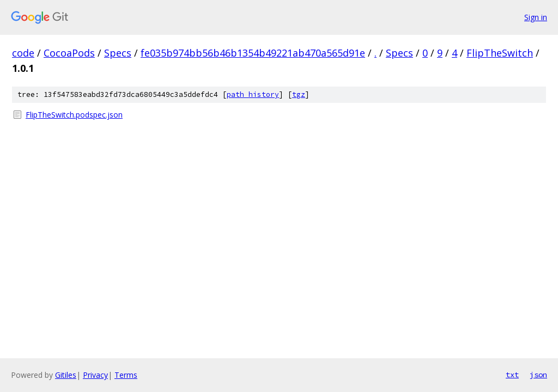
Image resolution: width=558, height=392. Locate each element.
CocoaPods (69, 53)
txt (512, 375)
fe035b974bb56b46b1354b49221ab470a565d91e (253, 53)
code (23, 53)
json (538, 375)
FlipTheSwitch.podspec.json (74, 115)
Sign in (536, 17)
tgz (299, 94)
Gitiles (66, 375)
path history (253, 94)
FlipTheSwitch (500, 53)
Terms (126, 375)
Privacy (95, 375)
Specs (118, 53)
